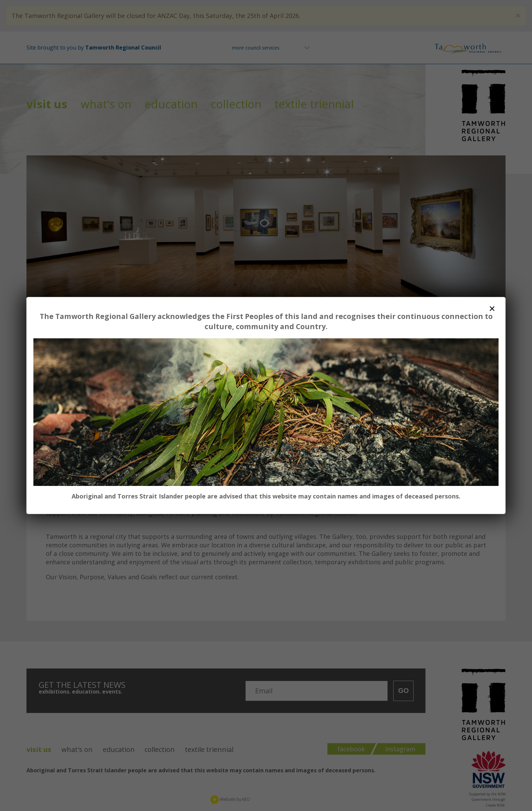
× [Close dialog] (492, 308)
